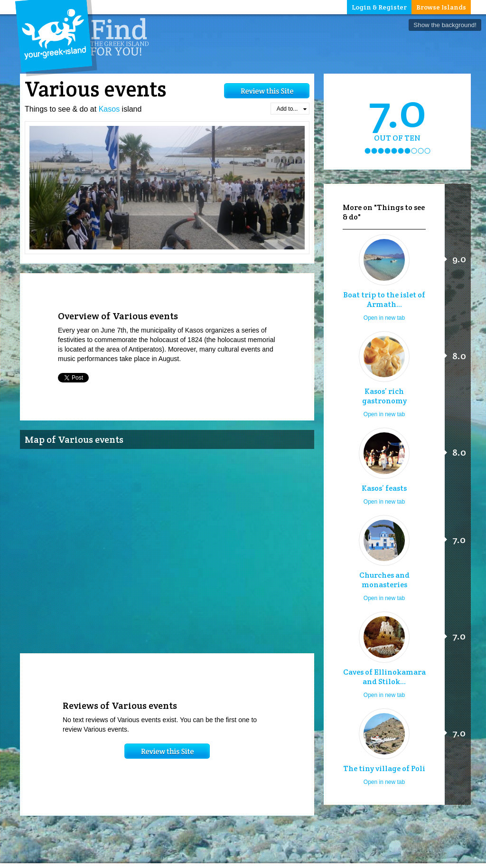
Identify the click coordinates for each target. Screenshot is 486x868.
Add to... (292, 109)
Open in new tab (384, 318)
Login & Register (379, 7)
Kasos (109, 109)
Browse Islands (441, 7)
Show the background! (445, 25)
